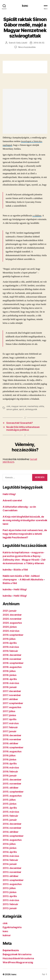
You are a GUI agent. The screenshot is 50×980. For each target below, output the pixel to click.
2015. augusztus (12, 796)
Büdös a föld (21, 570)
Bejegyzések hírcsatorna (17, 954)
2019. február (10, 651)
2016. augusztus (12, 751)
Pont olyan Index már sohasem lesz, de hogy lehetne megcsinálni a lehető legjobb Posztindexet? (25, 534)
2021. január (10, 611)
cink (8, 406)
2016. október (11, 743)
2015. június (10, 804)
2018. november (12, 659)
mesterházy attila (36, 406)
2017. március (11, 723)
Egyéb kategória (12, 927)
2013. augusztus (12, 884)
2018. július (9, 671)
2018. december (12, 655)
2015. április (10, 808)
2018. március (11, 683)
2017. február (10, 727)
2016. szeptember (13, 747)
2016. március (11, 768)
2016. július (9, 755)
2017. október (10, 699)
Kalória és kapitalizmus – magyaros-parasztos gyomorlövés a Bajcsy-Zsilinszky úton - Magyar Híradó (24, 556)
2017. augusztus (12, 707)
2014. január (10, 864)
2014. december (12, 824)
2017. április (10, 719)
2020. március (11, 631)
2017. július (9, 711)
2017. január (10, 731)
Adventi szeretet (12, 500)
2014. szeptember (13, 836)
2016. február (10, 772)
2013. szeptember (13, 880)
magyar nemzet (19, 406)
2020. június (10, 627)
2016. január (10, 776)
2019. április (10, 643)
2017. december (12, 691)
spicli (21, 409)
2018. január (10, 687)
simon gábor (12, 409)
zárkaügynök (31, 409)
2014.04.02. (39, 43)
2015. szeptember (13, 792)
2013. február (10, 904)
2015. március (11, 812)
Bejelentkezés (11, 950)
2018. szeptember (13, 663)
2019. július (9, 639)
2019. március (11, 647)
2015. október (11, 788)
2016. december (12, 735)
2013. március (11, 900)
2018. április (10, 679)
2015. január (10, 820)
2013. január (10, 908)
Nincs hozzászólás (27, 47)
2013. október (11, 876)
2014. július (9, 844)
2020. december (12, 615)
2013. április (10, 896)
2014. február (10, 860)
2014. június (10, 848)
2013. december (12, 868)
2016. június (9, 759)
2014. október (11, 832)
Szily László (22, 43)
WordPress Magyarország (18, 962)
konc (25, 6)
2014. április (10, 852)
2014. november (12, 828)
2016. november (12, 739)
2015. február (10, 816)
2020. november (12, 619)
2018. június (10, 675)
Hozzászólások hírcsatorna (18, 958)
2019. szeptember (13, 635)
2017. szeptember (13, 703)
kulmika (7, 570)
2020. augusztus (12, 623)
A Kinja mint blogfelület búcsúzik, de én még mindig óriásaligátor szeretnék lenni (25, 520)
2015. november (12, 784)
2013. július (9, 888)
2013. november (12, 872)
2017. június (9, 715)
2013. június (10, 892)
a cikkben (37, 216)
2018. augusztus (12, 667)
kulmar (7, 935)
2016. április (10, 764)
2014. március (11, 856)
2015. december (12, 780)
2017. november (12, 695)
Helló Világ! (9, 494)
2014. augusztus (12, 840)
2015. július (9, 800)
